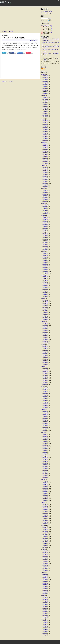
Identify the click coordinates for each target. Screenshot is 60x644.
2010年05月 (45, 400)
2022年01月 (45, 163)
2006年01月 (45, 501)
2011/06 (46, 25)
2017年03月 (45, 246)
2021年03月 (45, 183)
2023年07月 (45, 130)
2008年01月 (45, 454)
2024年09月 (45, 103)
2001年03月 (45, 613)
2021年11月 (45, 169)
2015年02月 (45, 295)
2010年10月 (45, 391)
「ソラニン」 (4, 31)
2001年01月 (45, 617)
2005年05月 (45, 517)
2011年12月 (45, 368)
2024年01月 (45, 117)
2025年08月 (45, 81)
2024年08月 (45, 104)
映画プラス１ (6, 2)
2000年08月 (45, 628)
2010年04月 (45, 402)
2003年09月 (45, 556)
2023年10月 (45, 124)
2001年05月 (45, 610)
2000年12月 (45, 621)
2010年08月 (45, 395)
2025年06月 (45, 85)
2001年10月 (45, 601)
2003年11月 (45, 553)
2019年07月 (45, 208)
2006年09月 (45, 486)
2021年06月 (45, 178)
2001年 (43, 596)
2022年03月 (45, 160)
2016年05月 (45, 266)
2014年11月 (45, 302)
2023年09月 (45, 126)
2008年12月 (45, 434)
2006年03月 (45, 497)
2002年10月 (45, 578)
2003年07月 (45, 560)
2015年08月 (45, 284)
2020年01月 (45, 201)
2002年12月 (45, 574)
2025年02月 (45, 92)
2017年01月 (45, 250)
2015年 (43, 275)
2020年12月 (45, 191)
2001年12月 (45, 597)
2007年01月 (45, 477)
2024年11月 (45, 99)
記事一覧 (44, 67)
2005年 (43, 503)
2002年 (43, 572)
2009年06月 (45, 422)
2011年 (43, 366)
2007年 (43, 456)
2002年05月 (45, 587)
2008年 (43, 433)
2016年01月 (45, 273)
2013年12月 (45, 323)
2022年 (43, 142)
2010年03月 (45, 404)
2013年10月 (45, 327)
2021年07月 (45, 176)
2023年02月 (45, 138)
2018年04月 (45, 225)
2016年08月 (45, 261)
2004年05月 (45, 540)
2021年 (43, 165)
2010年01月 (45, 407)
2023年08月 (45, 128)
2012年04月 (45, 359)
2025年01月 (45, 94)
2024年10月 (45, 101)
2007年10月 (45, 461)
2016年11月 (45, 255)
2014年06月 (45, 311)
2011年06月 (45, 379)
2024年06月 (45, 108)
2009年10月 (45, 415)
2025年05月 (45, 87)
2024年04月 (45, 112)
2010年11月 (45, 390)
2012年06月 (45, 357)
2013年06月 (45, 334)
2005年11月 (45, 506)
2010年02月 (45, 406)
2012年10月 (45, 350)
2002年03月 (45, 590)
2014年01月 (45, 320)
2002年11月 (45, 576)
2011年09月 (45, 373)
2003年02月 (45, 569)
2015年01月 (45, 296)
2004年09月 (45, 533)
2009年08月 (45, 418)
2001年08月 (45, 605)
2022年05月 (45, 156)
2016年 (43, 252)
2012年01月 (45, 364)
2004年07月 (45, 537)
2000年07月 (45, 630)
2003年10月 (45, 554)
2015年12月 (45, 277)
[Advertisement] (20, 19)
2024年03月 (45, 113)
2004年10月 (45, 531)
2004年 (43, 526)
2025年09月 (45, 79)
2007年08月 (45, 465)
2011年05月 (45, 381)
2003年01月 (45, 570)
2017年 (43, 232)
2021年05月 (45, 180)
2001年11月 (45, 599)
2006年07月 (45, 490)
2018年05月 (45, 223)
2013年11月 (45, 325)
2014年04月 (45, 314)
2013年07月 (45, 332)
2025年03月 (45, 90)
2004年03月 (45, 544)
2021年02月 (45, 185)
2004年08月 (45, 535)
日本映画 (35, 40)
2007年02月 (45, 476)
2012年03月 (45, 361)
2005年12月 (45, 504)
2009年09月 (45, 417)
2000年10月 (45, 624)
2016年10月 (45, 257)
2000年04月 (45, 635)
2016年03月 (45, 269)
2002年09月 (45, 580)
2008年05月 (45, 447)
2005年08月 (45, 511)
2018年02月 (45, 228)
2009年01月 (45, 431)
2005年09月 (45, 510)
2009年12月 (45, 411)
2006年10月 (45, 485)
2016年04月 (45, 268)
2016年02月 (45, 271)
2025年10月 (45, 78)
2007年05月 (45, 470)
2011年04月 (45, 382)
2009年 (43, 409)
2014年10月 (45, 304)
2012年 (43, 345)
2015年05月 (45, 289)
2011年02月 (45, 384)
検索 (49, 18)
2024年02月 (45, 115)
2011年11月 (45, 370)
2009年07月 (45, 420)
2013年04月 (45, 338)
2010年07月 (45, 397)
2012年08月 (45, 354)
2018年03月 (45, 226)
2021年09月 (45, 173)
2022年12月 (45, 144)
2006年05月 (45, 493)
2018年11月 (45, 219)
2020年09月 (45, 192)
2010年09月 (45, 393)
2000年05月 (45, 633)
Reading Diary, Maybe (47, 13)
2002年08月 (45, 581)
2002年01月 (45, 594)
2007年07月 (45, 467)
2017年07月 (45, 239)
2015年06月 (45, 287)
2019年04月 (45, 212)
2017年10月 (45, 234)
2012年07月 (45, 356)
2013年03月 (45, 339)
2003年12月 (45, 551)
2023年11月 (45, 122)
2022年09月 (45, 149)
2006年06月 (45, 492)
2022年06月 (45, 155)
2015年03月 (45, 293)
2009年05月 (45, 424)
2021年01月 (45, 187)
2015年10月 (45, 280)
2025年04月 (45, 88)
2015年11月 (45, 279)
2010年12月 (45, 388)
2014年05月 (45, 313)
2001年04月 (45, 612)
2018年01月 (45, 230)
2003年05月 (45, 563)
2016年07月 (45, 262)
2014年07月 (45, 309)
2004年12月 (45, 528)
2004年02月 (45, 545)
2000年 (43, 619)
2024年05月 (45, 110)
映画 (31, 40)
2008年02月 (45, 452)
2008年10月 (45, 438)
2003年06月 (45, 562)
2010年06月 (45, 399)
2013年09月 (45, 329)
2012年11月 (45, 348)
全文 (49, 20)
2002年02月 (45, 592)
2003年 (43, 549)
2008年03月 (45, 450)
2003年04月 (45, 565)
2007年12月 (45, 458)
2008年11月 (45, 436)
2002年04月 (45, 588)
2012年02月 (45, 363)
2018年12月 (45, 218)
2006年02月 (45, 499)
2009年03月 (45, 427)
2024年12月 (45, 97)
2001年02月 (45, 615)
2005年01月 (45, 524)
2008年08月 (45, 442)
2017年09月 (45, 236)
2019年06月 (45, 210)
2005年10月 (45, 508)
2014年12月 (45, 300)
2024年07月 (45, 106)
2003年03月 (45, 567)
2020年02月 (45, 199)
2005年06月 (45, 515)
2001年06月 (45, 608)
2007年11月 (45, 460)
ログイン (58, 1)
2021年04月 (45, 181)
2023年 (43, 119)
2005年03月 (45, 520)
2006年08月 (45, 488)
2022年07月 (45, 153)
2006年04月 (45, 495)
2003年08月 (45, 558)
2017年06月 (45, 241)
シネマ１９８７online (47, 11)
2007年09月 (45, 463)
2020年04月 (45, 198)
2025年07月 (45, 83)
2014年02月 (45, 318)
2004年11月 (45, 529)
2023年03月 (45, 137)
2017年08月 (45, 237)
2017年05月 (45, 243)
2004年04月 (45, 542)
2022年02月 (45, 162)
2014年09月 (45, 305)
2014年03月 (45, 316)
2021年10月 (45, 171)
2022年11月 (45, 146)
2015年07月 (45, 286)
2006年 (43, 479)
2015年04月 (45, 291)
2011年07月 (45, 377)
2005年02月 (45, 522)
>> (51, 25)
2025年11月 (45, 76)
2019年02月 (45, 214)
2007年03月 (45, 474)
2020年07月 (45, 194)
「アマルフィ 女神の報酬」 (14, 38)
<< (42, 25)
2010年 (43, 386)
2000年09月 (45, 626)
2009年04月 (45, 425)
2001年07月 (45, 606)
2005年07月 (45, 513)
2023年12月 (45, 121)
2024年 (43, 96)
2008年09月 (45, 440)
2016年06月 (45, 264)
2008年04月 (45, 449)
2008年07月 (45, 443)
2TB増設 (11, 31)
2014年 (43, 298)
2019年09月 (45, 207)
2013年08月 (45, 331)
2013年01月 (45, 343)
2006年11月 (45, 483)
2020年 (43, 189)
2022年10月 (45, 148)
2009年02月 (45, 429)
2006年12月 (45, 481)
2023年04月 (45, 135)
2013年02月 (45, 341)
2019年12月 (45, 205)
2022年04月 (45, 158)
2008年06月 (45, 445)
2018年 (43, 216)
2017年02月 (45, 248)
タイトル (44, 20)
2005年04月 (45, 519)
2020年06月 (45, 196)
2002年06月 (45, 585)
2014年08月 (45, 307)
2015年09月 (45, 282)
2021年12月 (45, 167)
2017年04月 (45, 244)
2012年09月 (45, 352)
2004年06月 (45, 538)
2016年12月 (45, 253)
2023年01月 (45, 140)
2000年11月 (45, 623)
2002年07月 (45, 583)
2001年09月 (45, 603)
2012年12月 (45, 347)
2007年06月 (45, 468)
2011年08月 (45, 375)
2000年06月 (45, 631)
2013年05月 (45, 336)
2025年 (43, 74)
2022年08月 (45, 151)
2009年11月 (45, 413)
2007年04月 (45, 472)
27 (43, 34)
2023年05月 (45, 133)
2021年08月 (45, 174)
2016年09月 (45, 259)
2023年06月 (45, 131)
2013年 (43, 322)
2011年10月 (45, 372)
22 (46, 32)
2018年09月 (45, 221)
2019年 (43, 203)
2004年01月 (45, 547)
